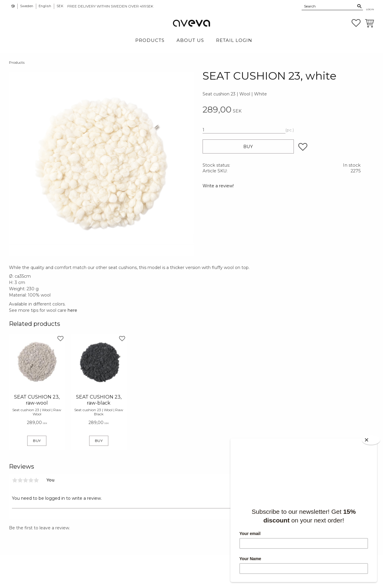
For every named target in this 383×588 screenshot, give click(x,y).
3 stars (25, 480)
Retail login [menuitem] (234, 40)
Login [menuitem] (370, 9)
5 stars (36, 480)
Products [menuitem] (150, 40)
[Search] (360, 6)
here (72, 310)
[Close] (371, 440)
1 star (15, 480)
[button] (356, 23)
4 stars (31, 480)
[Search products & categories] (329, 6)
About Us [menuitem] (190, 40)
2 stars (20, 480)
